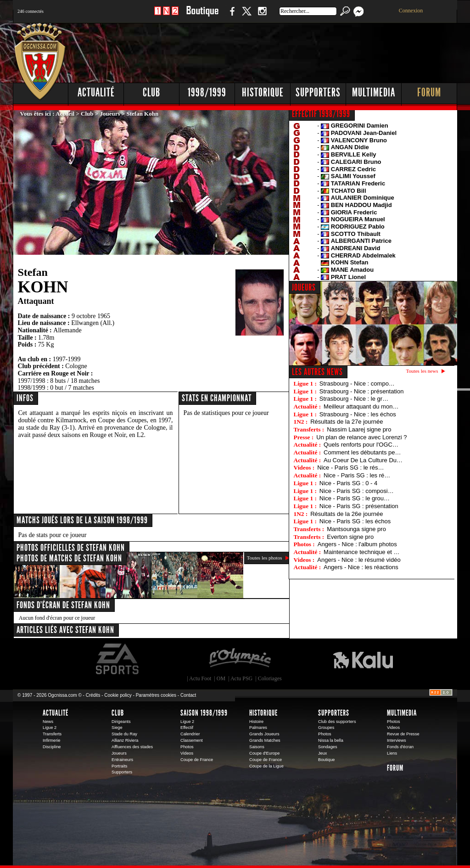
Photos (187, 747)
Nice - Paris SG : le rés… (350, 468)
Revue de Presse (403, 734)
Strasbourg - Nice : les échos (358, 414)
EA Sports (118, 659)
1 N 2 (166, 16)
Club (151, 92)
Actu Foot (200, 678)
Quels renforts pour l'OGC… (361, 445)
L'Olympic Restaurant (240, 659)
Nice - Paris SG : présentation (359, 506)
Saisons (257, 747)
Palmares (258, 728)
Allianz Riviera (125, 740)
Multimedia (374, 92)
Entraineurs (122, 760)
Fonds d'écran (400, 747)
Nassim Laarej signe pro (359, 429)
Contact (188, 695)
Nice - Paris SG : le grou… (355, 498)
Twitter (246, 16)
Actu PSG (241, 678)
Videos (187, 753)
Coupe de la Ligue (266, 766)
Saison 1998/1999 (204, 713)
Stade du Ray (124, 734)
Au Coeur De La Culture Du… (363, 460)
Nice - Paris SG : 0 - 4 (348, 483)
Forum (429, 92)
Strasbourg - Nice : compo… (357, 384)
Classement (192, 740)
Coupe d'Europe (264, 753)
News (48, 722)
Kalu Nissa (363, 659)
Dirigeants (121, 722)
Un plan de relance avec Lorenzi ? (361, 437)
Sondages (328, 747)
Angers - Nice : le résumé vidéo (359, 560)
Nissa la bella (331, 740)
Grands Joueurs (264, 734)
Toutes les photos (265, 558)
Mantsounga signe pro (356, 529)
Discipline (52, 747)
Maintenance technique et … (362, 552)
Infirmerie (51, 740)
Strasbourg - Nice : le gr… (354, 399)
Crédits (93, 695)
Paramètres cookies (156, 695)
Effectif (187, 728)
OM (221, 678)
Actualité (96, 92)
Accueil (65, 114)
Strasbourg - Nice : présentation (362, 391)
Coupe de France (197, 760)
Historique (263, 92)
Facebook (231, 16)
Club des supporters (337, 722)
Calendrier (190, 734)
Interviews (397, 740)
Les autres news (317, 372)
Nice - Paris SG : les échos (355, 521)
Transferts (52, 734)
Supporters (318, 92)
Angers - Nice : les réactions (361, 567)
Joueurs (110, 114)
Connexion (411, 11)
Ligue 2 (50, 728)
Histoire (256, 722)
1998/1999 (207, 92)
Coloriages (270, 678)
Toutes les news (422, 371)
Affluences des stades (132, 747)
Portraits (119, 766)
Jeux (322, 753)
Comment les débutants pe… (362, 452)
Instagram (262, 16)
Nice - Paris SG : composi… (357, 491)
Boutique (202, 16)
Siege (117, 728)
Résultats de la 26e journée (347, 514)
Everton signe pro (350, 537)
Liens (392, 753)
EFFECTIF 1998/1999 (321, 114)
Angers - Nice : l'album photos (357, 544)
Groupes (326, 728)
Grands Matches (265, 740)
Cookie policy (118, 695)
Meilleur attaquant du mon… (361, 406)
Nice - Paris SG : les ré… (357, 475)
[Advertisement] (291, 50)
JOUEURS (304, 287)
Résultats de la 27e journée (347, 422)
